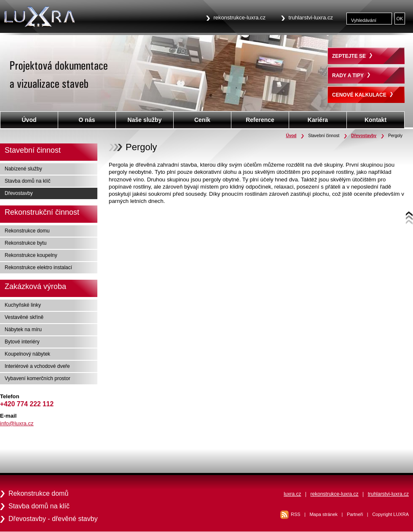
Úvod (291, 136)
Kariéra (318, 120)
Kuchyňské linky (23, 305)
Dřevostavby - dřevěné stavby (53, 519)
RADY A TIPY (351, 76)
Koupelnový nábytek (27, 354)
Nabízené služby (23, 169)
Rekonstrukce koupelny (31, 255)
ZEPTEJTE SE (352, 56)
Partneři (355, 514)
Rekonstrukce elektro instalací (38, 267)
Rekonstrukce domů (38, 493)
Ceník (202, 120)
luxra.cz (292, 494)
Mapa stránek (323, 514)
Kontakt (375, 120)
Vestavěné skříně (24, 317)
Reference (260, 120)
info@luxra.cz (17, 423)
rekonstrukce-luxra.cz (240, 18)
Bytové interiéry (22, 342)
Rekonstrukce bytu (25, 243)
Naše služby (145, 120)
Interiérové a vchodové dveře (37, 366)
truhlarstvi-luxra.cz (311, 18)
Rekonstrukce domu (27, 231)
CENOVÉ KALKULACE (362, 95)
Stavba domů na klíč (28, 181)
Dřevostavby (364, 136)
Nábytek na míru (23, 329)
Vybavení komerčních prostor (38, 378)
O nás (87, 120)
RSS (296, 514)
